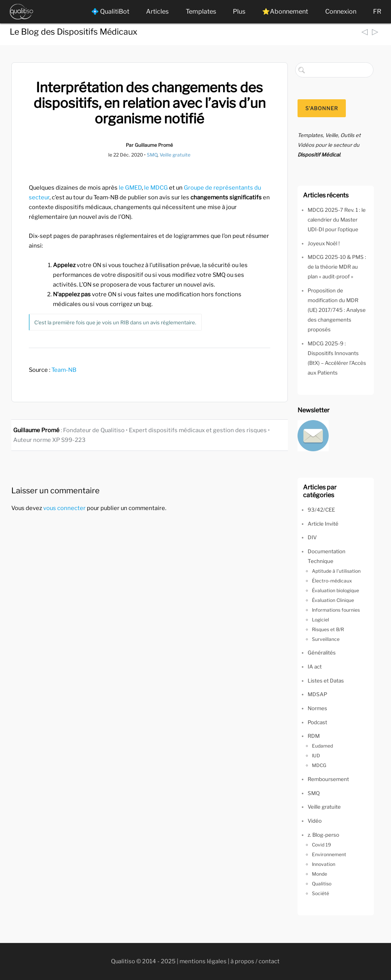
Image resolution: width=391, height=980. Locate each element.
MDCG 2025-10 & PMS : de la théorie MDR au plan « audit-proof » (337, 267)
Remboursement (328, 779)
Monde (320, 874)
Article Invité (323, 524)
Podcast (317, 722)
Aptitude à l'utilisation (336, 571)
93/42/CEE (321, 510)
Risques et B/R (328, 629)
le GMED (130, 188)
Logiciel (321, 620)
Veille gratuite (175, 155)
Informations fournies (336, 610)
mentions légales (203, 961)
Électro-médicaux (332, 581)
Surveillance (326, 639)
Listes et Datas (326, 681)
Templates (201, 11)
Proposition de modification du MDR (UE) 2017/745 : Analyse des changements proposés (337, 310)
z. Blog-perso (323, 835)
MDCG (319, 765)
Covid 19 (321, 845)
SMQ (152, 155)
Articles (157, 11)
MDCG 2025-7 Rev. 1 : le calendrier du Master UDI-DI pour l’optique (337, 220)
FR (377, 11)
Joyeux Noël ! (324, 243)
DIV (312, 537)
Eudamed (322, 746)
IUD (316, 756)
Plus (239, 11)
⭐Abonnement (285, 11)
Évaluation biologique (336, 590)
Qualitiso (322, 884)
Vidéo (315, 821)
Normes (317, 708)
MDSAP (317, 694)
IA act (315, 667)
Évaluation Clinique (333, 600)
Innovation (324, 864)
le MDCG (156, 188)
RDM (314, 736)
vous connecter (64, 508)
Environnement (329, 854)
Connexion (341, 11)
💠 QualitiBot (110, 11)
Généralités (322, 653)
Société (321, 893)
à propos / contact (255, 961)
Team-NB (64, 370)
